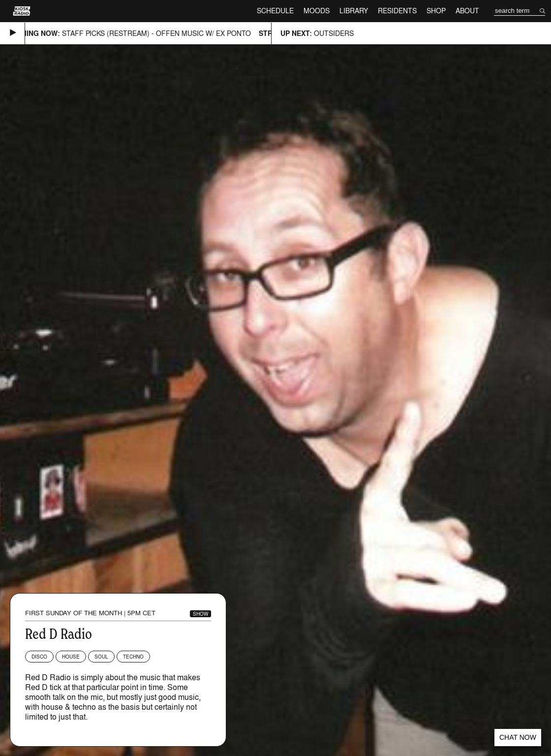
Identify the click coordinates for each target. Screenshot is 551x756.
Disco (39, 657)
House (71, 657)
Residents (397, 11)
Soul (101, 657)
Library (354, 11)
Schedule (275, 11)
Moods (317, 11)
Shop (436, 11)
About (467, 11)
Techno (133, 657)
